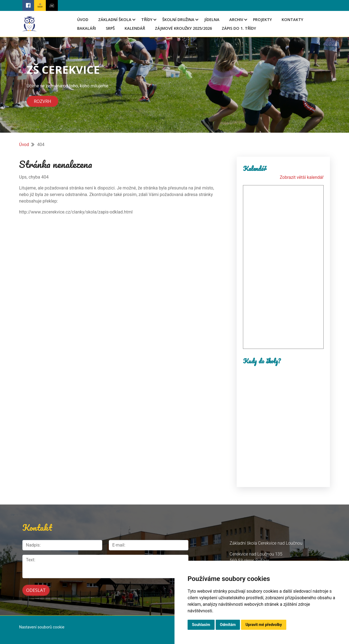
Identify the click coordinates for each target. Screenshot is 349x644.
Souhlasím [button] (201, 625)
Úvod (83, 20)
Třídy (147, 20)
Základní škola (115, 20)
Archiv (236, 20)
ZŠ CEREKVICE (63, 69)
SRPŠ (110, 28)
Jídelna (212, 20)
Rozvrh (43, 101)
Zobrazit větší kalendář (302, 177)
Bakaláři (87, 28)
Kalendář (135, 28)
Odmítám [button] (228, 625)
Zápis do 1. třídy (239, 28)
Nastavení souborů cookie (42, 627)
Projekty (262, 20)
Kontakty (292, 20)
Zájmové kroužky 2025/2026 (183, 28)
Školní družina (178, 20)
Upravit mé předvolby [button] (264, 625)
